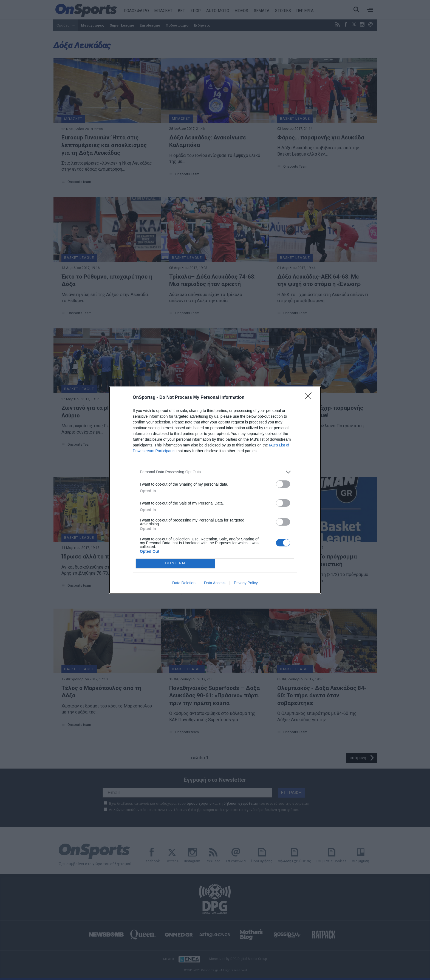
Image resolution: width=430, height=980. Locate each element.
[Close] (310, 398)
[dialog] (215, 490)
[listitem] (215, 472)
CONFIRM (175, 563)
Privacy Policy (246, 583)
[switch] (283, 484)
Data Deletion (184, 583)
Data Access (215, 583)
